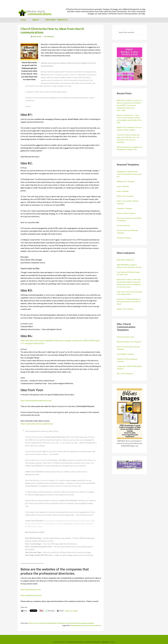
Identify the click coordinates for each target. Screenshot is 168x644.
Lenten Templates (123, 186)
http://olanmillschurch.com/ (31, 595)
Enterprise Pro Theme (75, 642)
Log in (113, 642)
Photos (31, 623)
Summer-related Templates (126, 213)
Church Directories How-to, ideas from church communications (52, 31)
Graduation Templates (124, 208)
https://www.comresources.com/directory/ (37, 424)
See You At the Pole (123, 226)
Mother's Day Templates (125, 309)
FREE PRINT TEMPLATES (125, 260)
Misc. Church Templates (125, 374)
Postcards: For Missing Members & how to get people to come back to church (129, 302)
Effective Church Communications (36, 12)
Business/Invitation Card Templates (129, 342)
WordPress (105, 642)
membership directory (78, 625)
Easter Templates (123, 191)
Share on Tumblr (71, 611)
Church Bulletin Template (125, 354)
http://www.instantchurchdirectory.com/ (36, 400)
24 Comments (49, 37)
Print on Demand (39, 623)
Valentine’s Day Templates (126, 181)
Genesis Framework (93, 642)
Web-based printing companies (84, 623)
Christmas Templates (124, 238)
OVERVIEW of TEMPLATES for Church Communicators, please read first (129, 174)
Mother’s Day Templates (125, 196)
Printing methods (51, 623)
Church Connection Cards (125, 337)
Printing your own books (65, 623)
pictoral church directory (93, 625)
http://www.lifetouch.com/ (31, 589)
